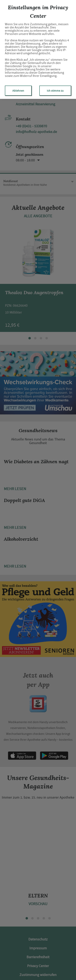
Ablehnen (18, 91)
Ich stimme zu (55, 91)
